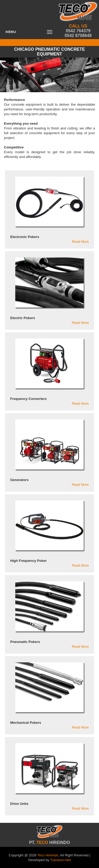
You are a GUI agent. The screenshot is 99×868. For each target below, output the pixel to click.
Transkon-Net (60, 860)
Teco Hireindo (48, 855)
